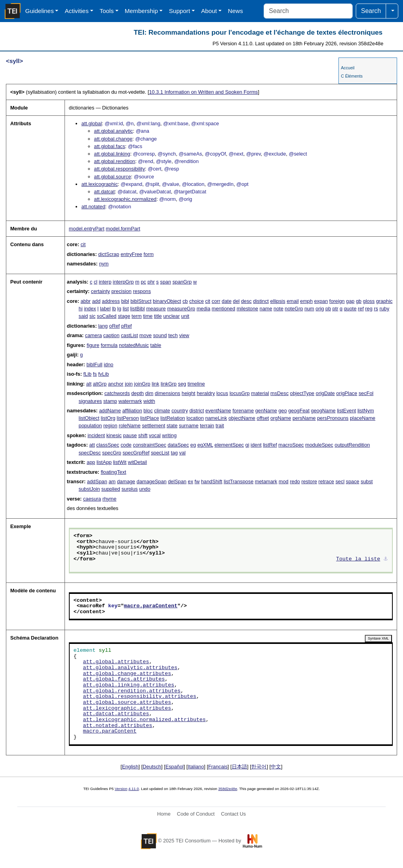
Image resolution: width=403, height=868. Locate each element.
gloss (369, 301)
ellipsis (277, 301)
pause (130, 435)
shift (143, 435)
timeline (196, 384)
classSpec (108, 445)
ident (256, 445)
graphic (384, 301)
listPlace (150, 418)
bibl (125, 301)
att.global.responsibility (119, 169)
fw (197, 481)
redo (295, 481)
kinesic (114, 435)
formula (109, 345)
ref (361, 309)
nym (104, 264)
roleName (130, 426)
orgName (281, 418)
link (155, 384)
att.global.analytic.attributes (130, 668)
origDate (325, 393)
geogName (323, 411)
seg (182, 384)
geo (283, 411)
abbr (86, 301)
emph (307, 301)
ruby (384, 309)
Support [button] (179, 11)
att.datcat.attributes (116, 714)
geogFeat (299, 411)
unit (185, 316)
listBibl (138, 309)
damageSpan (152, 481)
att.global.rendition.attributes (132, 691)
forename (243, 411)
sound (160, 335)
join (129, 384)
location (195, 418)
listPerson (128, 418)
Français (218, 767)
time (148, 316)
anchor (116, 384)
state (172, 426)
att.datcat (104, 192)
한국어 (259, 767)
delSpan (177, 481)
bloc (148, 411)
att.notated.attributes (118, 726)
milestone (247, 309)
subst (367, 481)
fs (95, 374)
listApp (104, 462)
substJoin (89, 489)
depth (137, 393)
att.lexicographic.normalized (125, 199)
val (182, 453)
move (145, 335)
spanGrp (182, 282)
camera (93, 335)
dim (149, 393)
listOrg (108, 418)
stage (124, 316)
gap (350, 301)
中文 (276, 767)
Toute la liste (358, 559)
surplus (130, 489)
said (83, 316)
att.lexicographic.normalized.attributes (144, 720)
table (156, 345)
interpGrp (123, 282)
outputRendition (352, 445)
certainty (100, 291)
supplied (111, 489)
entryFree (131, 254)
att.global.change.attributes (127, 674)
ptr (336, 309)
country (180, 411)
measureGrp (181, 309)
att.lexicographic (100, 184)
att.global (92, 123)
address (111, 301)
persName (304, 418)
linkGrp (169, 384)
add (96, 301)
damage (126, 481)
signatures (90, 401)
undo (145, 489)
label (105, 309)
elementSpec (229, 445)
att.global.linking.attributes (129, 685)
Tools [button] (107, 11)
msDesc (279, 393)
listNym (366, 411)
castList (129, 335)
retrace (326, 481)
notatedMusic (134, 345)
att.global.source (113, 177)
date (226, 301)
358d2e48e (227, 789)
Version (121, 789)
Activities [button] (77, 11)
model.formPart (123, 229)
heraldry (206, 393)
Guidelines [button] (40, 11)
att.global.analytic (114, 131)
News (235, 11)
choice (197, 301)
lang (103, 326)
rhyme (109, 499)
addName (110, 411)
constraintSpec (150, 445)
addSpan (97, 481)
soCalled (107, 316)
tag (174, 453)
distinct (261, 301)
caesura (92, 499)
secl (340, 481)
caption (111, 335)
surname (189, 426)
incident (96, 435)
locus (222, 393)
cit (83, 244)
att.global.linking (112, 154)
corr (216, 301)
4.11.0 (134, 789)
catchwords (117, 393)
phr (151, 282)
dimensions (167, 393)
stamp (110, 401)
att (92, 445)
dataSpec (178, 445)
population (90, 426)
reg (369, 309)
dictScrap (109, 254)
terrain (207, 426)
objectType (302, 393)
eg (193, 445)
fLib (88, 374)
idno (109, 364)
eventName (218, 411)
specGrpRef (136, 453)
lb (114, 309)
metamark (266, 481)
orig (320, 309)
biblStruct (141, 301)
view (184, 335)
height (189, 393)
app (91, 462)
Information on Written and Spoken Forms (203, 92)
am (112, 481)
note (278, 309)
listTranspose (238, 481)
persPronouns (333, 418)
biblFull (95, 364)
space (353, 481)
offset (263, 418)
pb (328, 309)
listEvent (346, 411)
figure (93, 345)
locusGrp (239, 393)
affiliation (132, 411)
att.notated (93, 207)
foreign (337, 301)
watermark (130, 401)
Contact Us (233, 814)
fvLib (104, 374)
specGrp (112, 453)
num (309, 309)
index (90, 309)
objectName (242, 418)
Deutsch (152, 767)
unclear (172, 316)
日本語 (239, 767)
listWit (120, 462)
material (260, 393)
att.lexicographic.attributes (127, 708)
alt (89, 384)
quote (350, 309)
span (166, 282)
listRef (270, 445)
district (197, 411)
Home (164, 814)
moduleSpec (319, 445)
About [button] (209, 11)
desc (246, 301)
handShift (212, 481)
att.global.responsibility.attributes (140, 697)
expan (321, 301)
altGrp (100, 384)
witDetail (137, 462)
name (266, 309)
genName (266, 411)
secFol (366, 393)
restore (309, 481)
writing (169, 435)
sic (92, 316)
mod (284, 481)
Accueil (348, 68)
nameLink (216, 418)
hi (81, 309)
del (236, 301)
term (137, 316)
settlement (154, 426)
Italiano (196, 767)
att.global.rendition (115, 161)
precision (121, 291)
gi (247, 445)
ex (190, 481)
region (110, 426)
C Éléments (352, 76)
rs (376, 309)
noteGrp (294, 309)
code (126, 445)
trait (220, 426)
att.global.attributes (116, 662)
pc (144, 282)
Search (371, 11)
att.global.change (113, 139)
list (126, 309)
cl (95, 282)
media (203, 309)
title (158, 316)
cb (185, 301)
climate (162, 411)
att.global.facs (110, 146)
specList (160, 453)
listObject (89, 418)
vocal (155, 435)
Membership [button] (141, 11)
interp (105, 282)
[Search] (308, 11)
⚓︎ (386, 559)
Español (174, 767)
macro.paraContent (151, 606)
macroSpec (291, 445)
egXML (205, 445)
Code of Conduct (196, 814)
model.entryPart (87, 229)
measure (156, 309)
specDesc (90, 453)
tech (173, 335)
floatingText (114, 472)
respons (142, 291)
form (149, 254)
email (293, 301)
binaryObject (167, 301)
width (149, 401)
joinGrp (142, 384)
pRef (127, 326)
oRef (114, 326)
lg (119, 309)
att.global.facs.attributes (124, 679)
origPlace (347, 393)
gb (359, 301)
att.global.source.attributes (127, 703)
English (130, 767)
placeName (363, 418)
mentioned (224, 309)
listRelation (173, 418)
